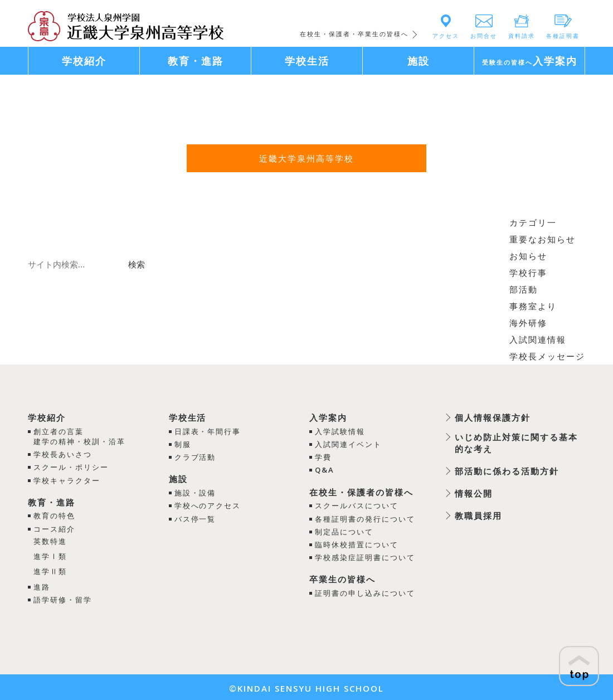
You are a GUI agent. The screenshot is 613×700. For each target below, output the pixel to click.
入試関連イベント (348, 444)
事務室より (533, 306)
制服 (182, 444)
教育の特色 (54, 515)
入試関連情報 (538, 339)
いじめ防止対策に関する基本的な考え (516, 443)
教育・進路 (52, 502)
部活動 (524, 289)
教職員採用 (478, 516)
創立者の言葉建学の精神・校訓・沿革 (79, 436)
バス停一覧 (195, 518)
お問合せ (484, 36)
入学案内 (328, 417)
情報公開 (474, 493)
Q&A (325, 470)
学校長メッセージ (547, 356)
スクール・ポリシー (71, 467)
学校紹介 (47, 417)
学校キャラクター (67, 480)
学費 (323, 456)
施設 (178, 479)
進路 (42, 584)
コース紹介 (54, 528)
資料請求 (522, 36)
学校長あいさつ (63, 454)
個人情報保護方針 (493, 417)
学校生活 (187, 417)
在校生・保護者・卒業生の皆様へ (354, 34)
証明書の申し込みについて (365, 592)
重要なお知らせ (543, 239)
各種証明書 (563, 36)
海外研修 (528, 323)
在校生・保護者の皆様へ (361, 492)
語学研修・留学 (63, 597)
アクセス (446, 36)
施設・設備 (195, 492)
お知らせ (528, 256)
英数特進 (50, 540)
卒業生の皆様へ (342, 579)
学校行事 (528, 273)
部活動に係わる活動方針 (507, 471)
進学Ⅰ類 (50, 555)
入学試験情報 (340, 431)
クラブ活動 (195, 456)
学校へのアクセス (207, 505)
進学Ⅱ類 (50, 569)
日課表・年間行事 (207, 431)
